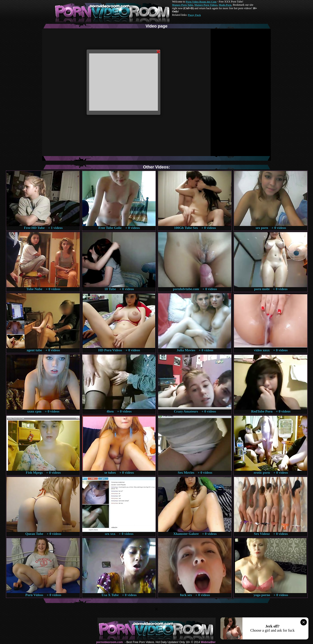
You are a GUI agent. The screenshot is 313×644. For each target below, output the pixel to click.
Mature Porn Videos (206, 5)
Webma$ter (208, 642)
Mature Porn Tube (183, 5)
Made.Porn (225, 5)
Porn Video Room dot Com (201, 2)
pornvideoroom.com (110, 642)
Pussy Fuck (194, 15)
